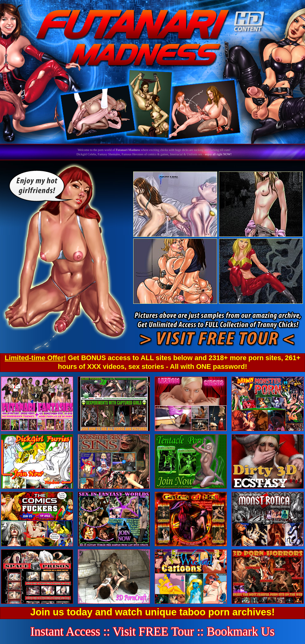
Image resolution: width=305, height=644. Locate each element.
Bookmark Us (241, 631)
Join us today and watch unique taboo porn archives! (152, 612)
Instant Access (65, 631)
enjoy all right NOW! (218, 154)
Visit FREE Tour (154, 631)
